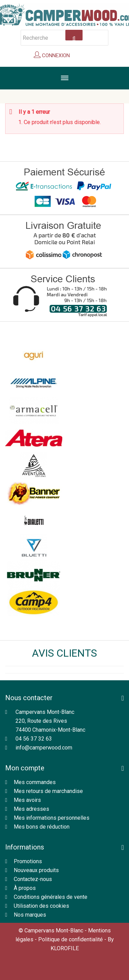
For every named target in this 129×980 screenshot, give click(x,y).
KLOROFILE (65, 948)
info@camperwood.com (44, 748)
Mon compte (25, 768)
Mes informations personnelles (52, 818)
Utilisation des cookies (41, 906)
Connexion (55, 55)
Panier (87, 57)
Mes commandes (35, 782)
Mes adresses (31, 809)
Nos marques (30, 915)
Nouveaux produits (36, 870)
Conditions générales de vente (51, 897)
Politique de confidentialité (71, 939)
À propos (25, 888)
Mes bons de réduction (42, 827)
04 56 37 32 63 (34, 739)
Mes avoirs (27, 800)
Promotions (28, 861)
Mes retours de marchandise (48, 791)
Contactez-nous (33, 879)
